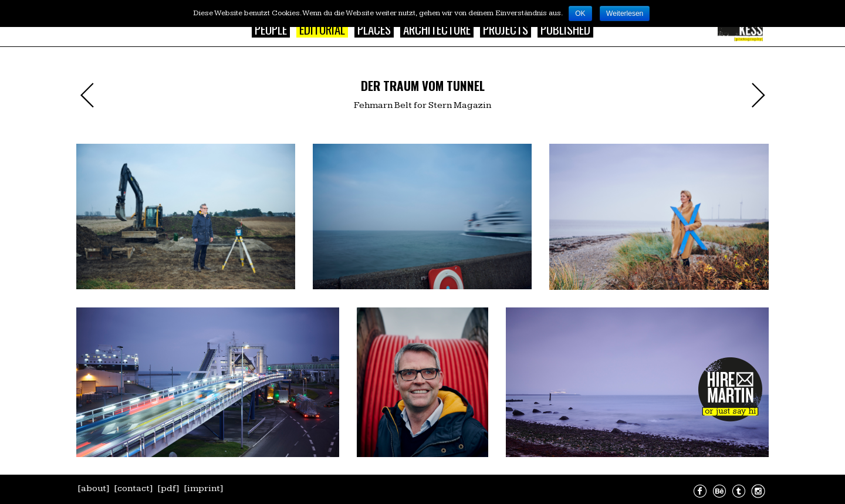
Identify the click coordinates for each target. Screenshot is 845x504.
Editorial (322, 29)
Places (374, 29)
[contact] (133, 488)
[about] (94, 488)
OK (580, 13)
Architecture (437, 29)
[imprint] (204, 488)
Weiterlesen (625, 13)
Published (565, 29)
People (271, 29)
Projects (506, 29)
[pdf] (168, 488)
